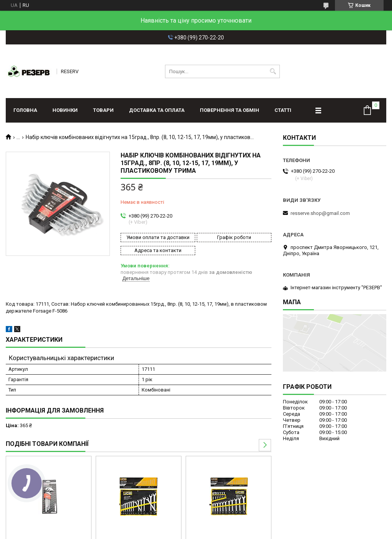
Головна (25, 110)
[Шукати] (273, 71)
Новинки (65, 110)
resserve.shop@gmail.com (320, 213)
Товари (103, 110)
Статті (283, 110)
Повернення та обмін (229, 110)
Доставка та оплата (157, 110)
